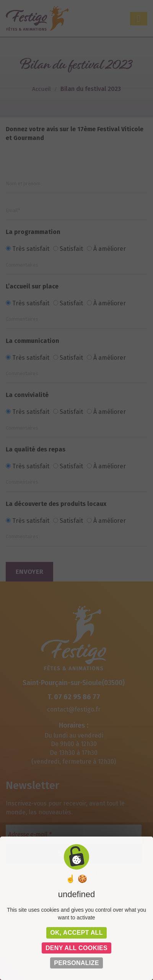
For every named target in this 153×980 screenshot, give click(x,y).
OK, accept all (76, 933)
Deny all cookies (76, 948)
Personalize (76, 963)
